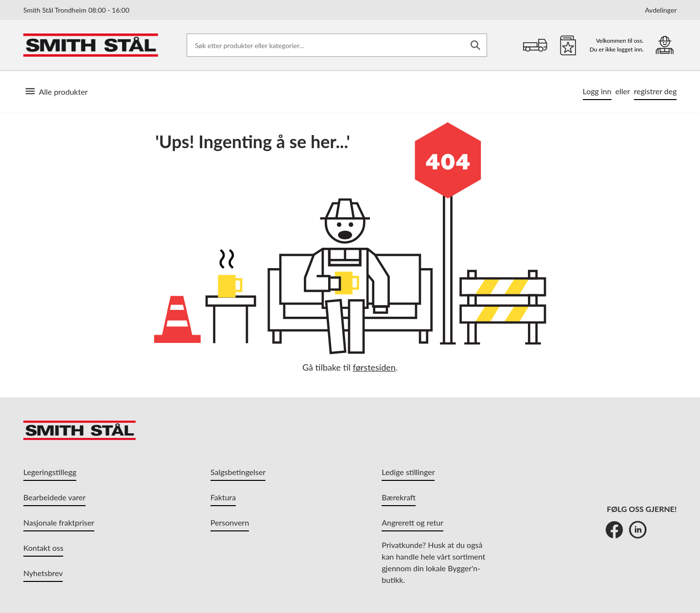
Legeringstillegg (50, 472)
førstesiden (374, 367)
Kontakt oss (43, 548)
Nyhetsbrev (43, 573)
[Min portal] (665, 45)
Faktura (223, 497)
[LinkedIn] (638, 529)
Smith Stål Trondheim (76, 10)
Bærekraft (399, 497)
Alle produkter (55, 91)
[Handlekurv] (535, 45)
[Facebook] (614, 529)
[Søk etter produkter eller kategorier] (337, 45)
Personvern (230, 522)
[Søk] (475, 45)
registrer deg (655, 91)
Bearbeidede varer (54, 497)
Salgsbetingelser (238, 472)
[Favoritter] (568, 45)
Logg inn (597, 91)
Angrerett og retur (412, 522)
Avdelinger (661, 10)
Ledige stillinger (408, 472)
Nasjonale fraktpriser (59, 522)
